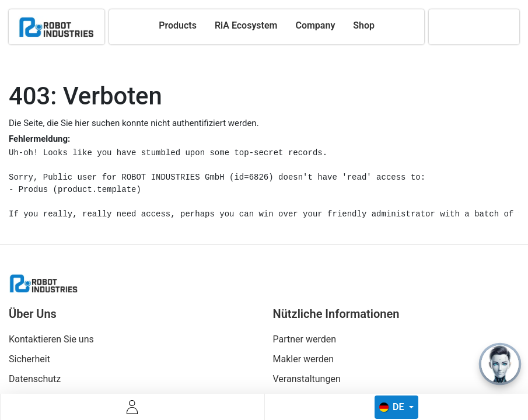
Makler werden (304, 359)
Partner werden (305, 339)
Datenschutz (35, 379)
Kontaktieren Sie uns (51, 339)
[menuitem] (178, 26)
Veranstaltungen (307, 379)
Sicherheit (29, 359)
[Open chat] (500, 364)
